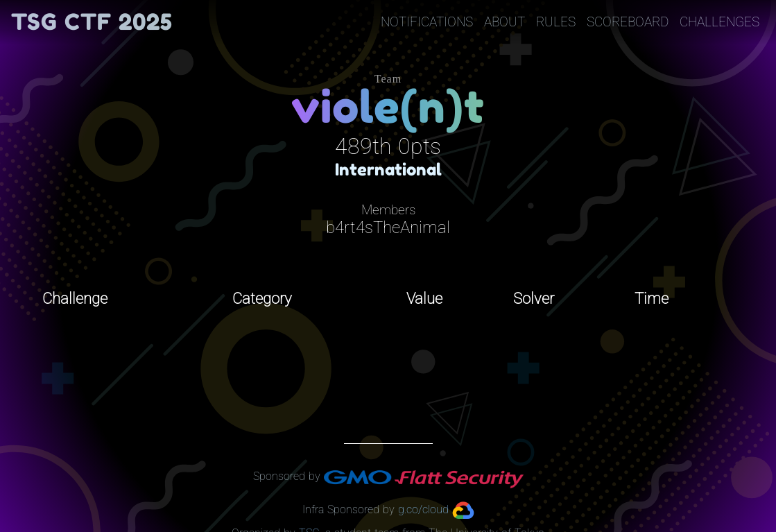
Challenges (719, 22)
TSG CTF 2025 (92, 22)
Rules (556, 22)
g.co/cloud (423, 509)
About (505, 22)
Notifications (427, 22)
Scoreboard (628, 22)
